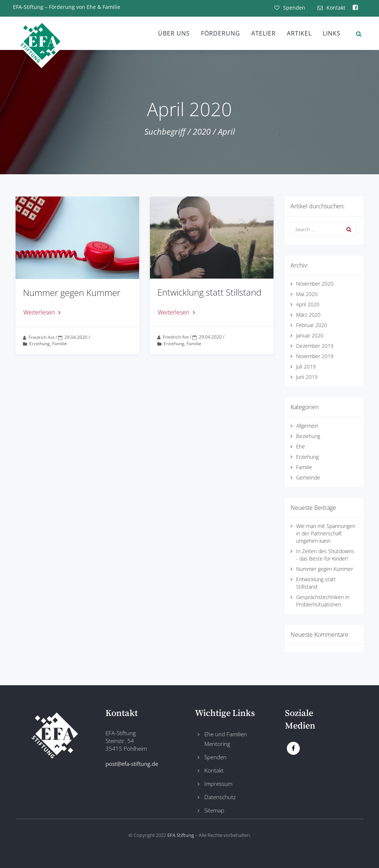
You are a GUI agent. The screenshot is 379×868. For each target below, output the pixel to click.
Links (332, 33)
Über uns (174, 33)
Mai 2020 (307, 294)
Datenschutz (220, 797)
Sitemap (214, 810)
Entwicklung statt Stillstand (209, 292)
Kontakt (214, 770)
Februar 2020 (312, 325)
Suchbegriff (165, 131)
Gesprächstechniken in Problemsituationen (323, 601)
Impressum (218, 784)
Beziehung (308, 436)
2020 (202, 131)
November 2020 (315, 284)
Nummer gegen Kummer (72, 292)
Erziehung (40, 344)
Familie (60, 344)
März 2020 (308, 315)
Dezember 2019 (315, 346)
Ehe (301, 446)
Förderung (221, 33)
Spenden (215, 757)
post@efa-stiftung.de (132, 764)
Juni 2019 (307, 377)
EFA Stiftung (181, 835)
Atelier (264, 33)
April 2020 (308, 304)
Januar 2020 (310, 335)
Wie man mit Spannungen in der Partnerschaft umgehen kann (326, 533)
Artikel (299, 33)
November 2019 (315, 356)
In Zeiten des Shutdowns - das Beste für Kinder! (325, 555)
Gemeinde (308, 477)
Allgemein (307, 426)
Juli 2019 (306, 366)
